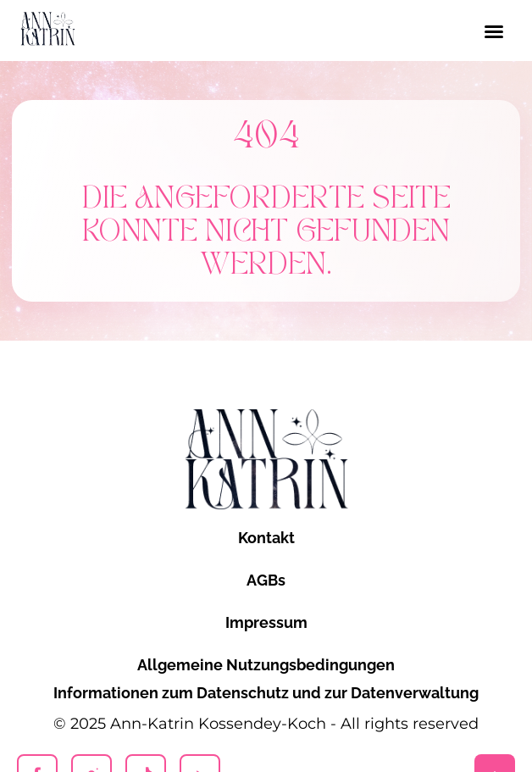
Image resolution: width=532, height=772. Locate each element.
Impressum (266, 622)
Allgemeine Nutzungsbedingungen (266, 665)
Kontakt (266, 538)
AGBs (266, 580)
